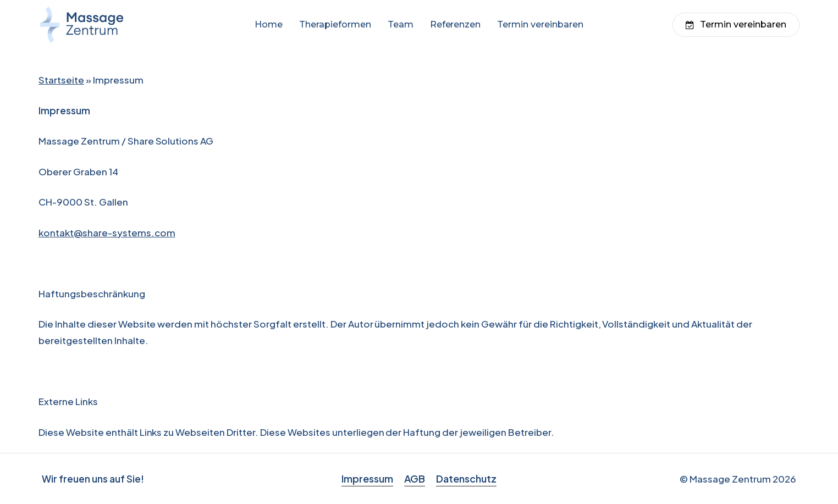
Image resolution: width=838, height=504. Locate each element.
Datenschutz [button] (466, 478)
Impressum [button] (367, 478)
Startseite (61, 80)
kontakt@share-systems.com (107, 232)
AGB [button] (415, 478)
